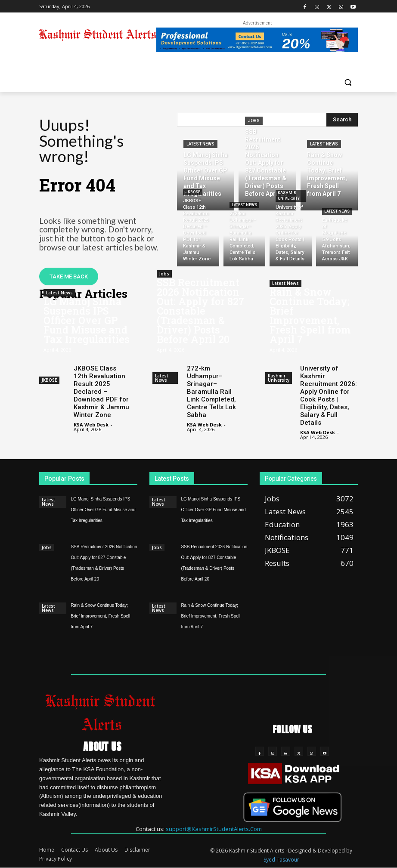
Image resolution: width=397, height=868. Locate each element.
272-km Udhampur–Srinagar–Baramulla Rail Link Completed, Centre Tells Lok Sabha (211, 392)
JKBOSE (193, 192)
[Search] (342, 120)
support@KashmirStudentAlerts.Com (214, 829)
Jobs (254, 121)
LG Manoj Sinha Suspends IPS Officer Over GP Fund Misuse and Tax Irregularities (87, 320)
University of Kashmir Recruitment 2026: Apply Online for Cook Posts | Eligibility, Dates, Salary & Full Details (329, 395)
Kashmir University (289, 196)
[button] (348, 82)
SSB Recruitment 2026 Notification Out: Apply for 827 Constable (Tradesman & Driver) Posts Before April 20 (200, 311)
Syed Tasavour (281, 860)
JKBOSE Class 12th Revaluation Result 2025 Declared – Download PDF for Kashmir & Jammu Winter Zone (101, 392)
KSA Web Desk (91, 425)
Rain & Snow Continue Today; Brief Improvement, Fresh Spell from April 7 (310, 315)
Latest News (200, 144)
